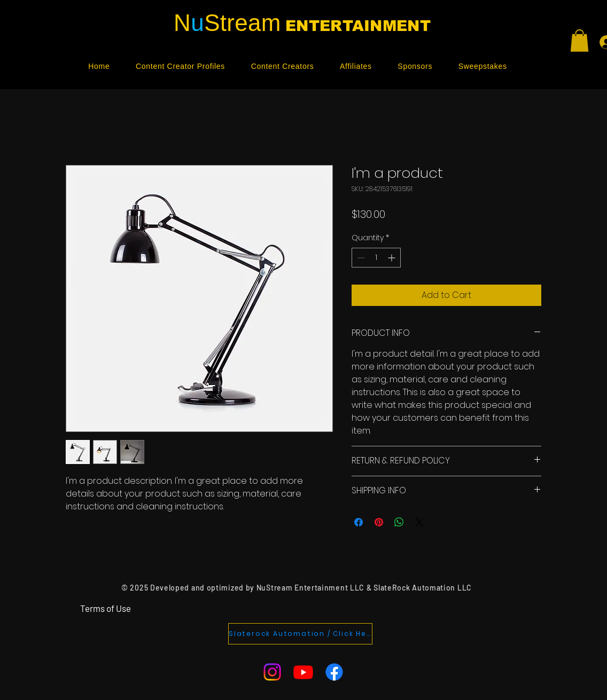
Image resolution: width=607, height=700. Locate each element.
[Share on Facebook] (359, 522)
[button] (579, 41)
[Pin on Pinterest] (379, 522)
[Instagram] (272, 672)
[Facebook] (334, 672)
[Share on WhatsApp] (399, 522)
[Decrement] (360, 258)
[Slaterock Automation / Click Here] (300, 634)
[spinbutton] (376, 258)
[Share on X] (419, 522)
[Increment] (392, 258)
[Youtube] (303, 672)
